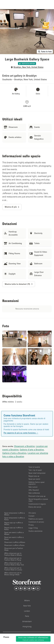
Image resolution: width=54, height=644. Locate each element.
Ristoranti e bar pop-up (37, 496)
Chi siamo (32, 513)
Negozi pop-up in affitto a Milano (14, 523)
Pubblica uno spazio (36, 519)
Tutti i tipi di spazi (35, 470)
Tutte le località (34, 467)
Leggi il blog (33, 528)
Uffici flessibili (34, 490)
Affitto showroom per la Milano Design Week (13, 574)
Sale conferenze (34, 493)
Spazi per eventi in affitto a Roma (14, 538)
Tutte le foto (45, 52)
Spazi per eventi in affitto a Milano (14, 533)
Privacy (31, 525)
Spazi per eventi (34, 479)
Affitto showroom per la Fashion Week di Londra (13, 569)
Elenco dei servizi (35, 507)
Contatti (31, 516)
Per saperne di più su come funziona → (21, 433)
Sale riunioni (33, 487)
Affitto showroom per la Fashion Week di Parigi (13, 559)
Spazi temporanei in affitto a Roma (15, 519)
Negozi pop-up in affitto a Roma (14, 528)
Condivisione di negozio (37, 504)
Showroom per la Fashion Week (14, 549)
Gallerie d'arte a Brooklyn (32, 450)
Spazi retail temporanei (37, 473)
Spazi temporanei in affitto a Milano (15, 514)
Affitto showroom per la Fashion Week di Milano (13, 554)
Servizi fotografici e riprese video (38, 500)
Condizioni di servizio (36, 522)
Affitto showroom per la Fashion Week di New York (14, 564)
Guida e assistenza (35, 531)
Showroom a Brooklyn (24, 446)
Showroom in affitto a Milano (15, 542)
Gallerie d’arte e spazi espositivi (37, 483)
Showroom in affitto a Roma (14, 545)
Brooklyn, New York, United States (28, 67)
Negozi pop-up (34, 476)
